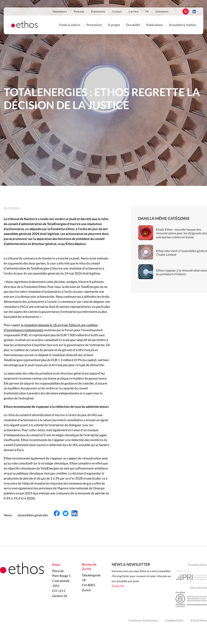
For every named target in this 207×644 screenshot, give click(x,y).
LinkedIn (194, 12)
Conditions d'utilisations (143, 621)
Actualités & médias (182, 25)
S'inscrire (118, 586)
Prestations (94, 25)
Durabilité (133, 25)
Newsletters (60, 12)
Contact (117, 12)
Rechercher (186, 12)
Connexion (162, 12)
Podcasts (79, 12)
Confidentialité (174, 621)
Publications (155, 25)
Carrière (134, 12)
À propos (114, 25)
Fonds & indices (70, 25)
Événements (98, 12)
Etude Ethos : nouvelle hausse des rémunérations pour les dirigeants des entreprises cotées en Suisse (182, 233)
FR (147, 12)
